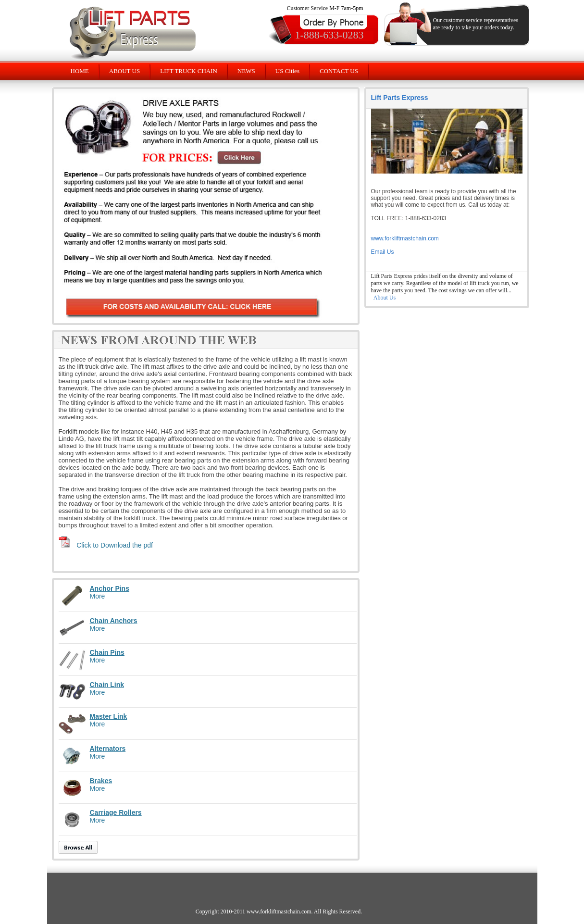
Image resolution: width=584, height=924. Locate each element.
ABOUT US (124, 71)
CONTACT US (339, 71)
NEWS (246, 71)
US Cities (287, 71)
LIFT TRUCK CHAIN (189, 71)
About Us (385, 298)
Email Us (383, 252)
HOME (80, 71)
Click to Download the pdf (115, 545)
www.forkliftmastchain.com (405, 238)
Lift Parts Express (400, 98)
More (98, 596)
